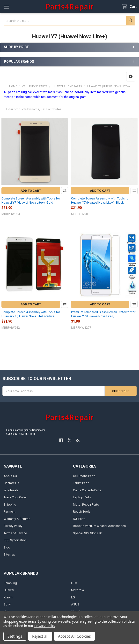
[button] (131, 77)
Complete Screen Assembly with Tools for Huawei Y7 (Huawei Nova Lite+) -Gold (31, 200)
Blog (7, 547)
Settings (15, 636)
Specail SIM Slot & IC (88, 533)
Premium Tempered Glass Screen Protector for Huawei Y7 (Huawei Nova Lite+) (103, 314)
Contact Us (11, 483)
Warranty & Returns (17, 519)
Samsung (10, 583)
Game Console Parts (87, 490)
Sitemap (9, 554)
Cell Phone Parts (84, 476)
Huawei (9, 590)
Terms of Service (15, 533)
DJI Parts (79, 519)
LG (73, 597)
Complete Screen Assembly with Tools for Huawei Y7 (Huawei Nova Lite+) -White (31, 314)
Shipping (10, 505)
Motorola (77, 590)
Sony (7, 604)
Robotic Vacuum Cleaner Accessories (99, 526)
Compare (65, 191)
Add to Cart (31, 191)
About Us (10, 476)
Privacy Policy (13, 526)
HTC (74, 583)
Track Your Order (15, 497)
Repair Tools (82, 512)
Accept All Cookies (74, 636)
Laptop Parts (82, 497)
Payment (10, 512)
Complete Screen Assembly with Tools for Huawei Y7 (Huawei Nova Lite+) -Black (100, 200)
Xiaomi (8, 597)
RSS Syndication (15, 540)
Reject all (40, 636)
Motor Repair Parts (86, 505)
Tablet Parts (81, 483)
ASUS (75, 604)
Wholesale (11, 490)
